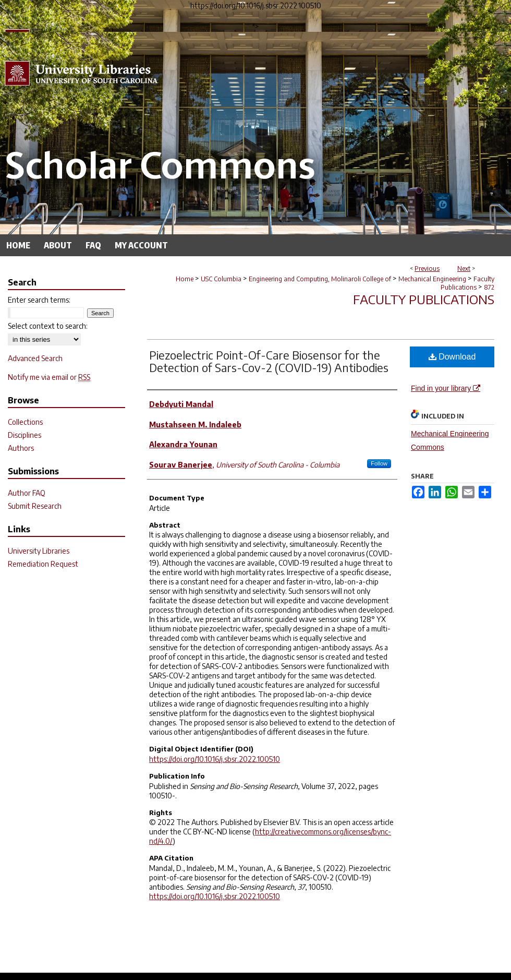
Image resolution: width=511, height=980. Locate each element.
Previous (427, 268)
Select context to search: (48, 326)
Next (464, 268)
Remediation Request (43, 564)
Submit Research (35, 506)
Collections (25, 422)
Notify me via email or (49, 377)
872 (489, 287)
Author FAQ (27, 493)
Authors (21, 448)
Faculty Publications (467, 283)
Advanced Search (35, 358)
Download (452, 357)
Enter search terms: (39, 300)
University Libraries (39, 551)
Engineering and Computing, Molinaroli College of (320, 279)
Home (185, 279)
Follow (379, 463)
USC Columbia (221, 279)
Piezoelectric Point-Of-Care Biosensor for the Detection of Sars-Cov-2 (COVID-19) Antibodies (269, 361)
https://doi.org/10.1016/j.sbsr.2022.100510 (215, 759)
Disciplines (25, 435)
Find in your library (446, 388)
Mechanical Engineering (432, 279)
